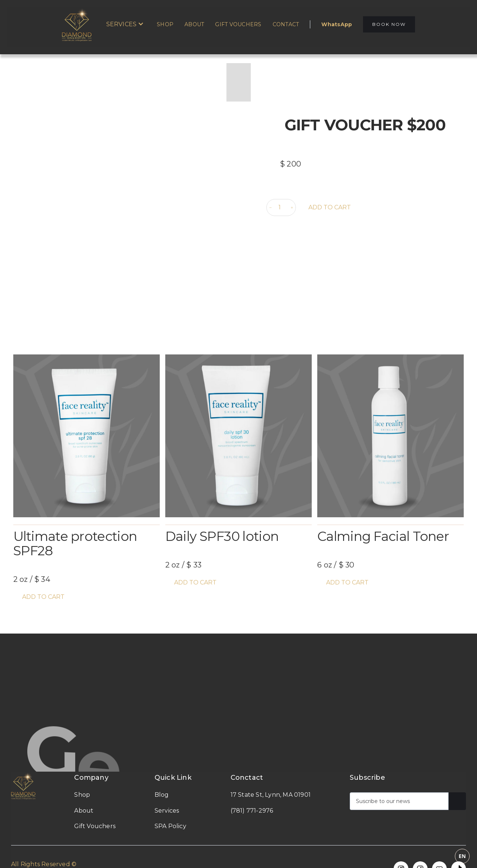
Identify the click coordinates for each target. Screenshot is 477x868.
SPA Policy (170, 826)
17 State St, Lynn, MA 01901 (271, 795)
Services (167, 811)
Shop (165, 24)
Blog (162, 795)
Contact (286, 24)
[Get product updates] (399, 801)
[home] (80, 24)
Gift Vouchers (238, 24)
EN (462, 856)
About (194, 24)
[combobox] (237, 856)
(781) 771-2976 (252, 811)
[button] (125, 24)
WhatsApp (337, 24)
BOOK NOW (389, 24)
